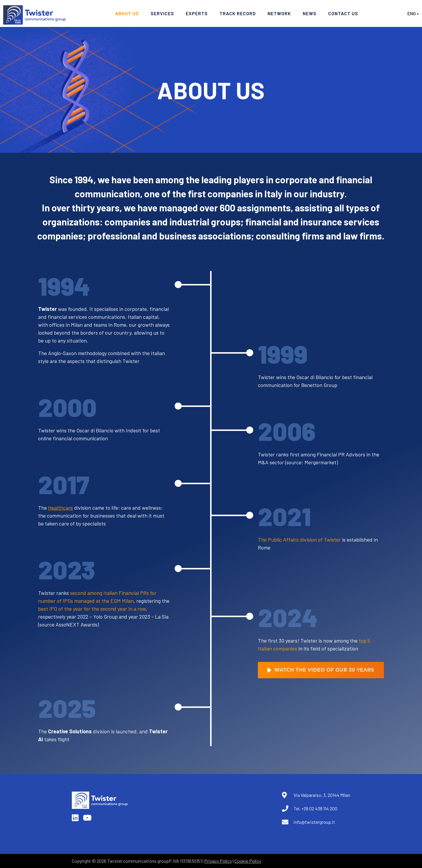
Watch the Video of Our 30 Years (321, 670)
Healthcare (61, 508)
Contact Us (343, 13)
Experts (197, 13)
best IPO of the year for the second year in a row (92, 609)
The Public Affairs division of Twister (299, 540)
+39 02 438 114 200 (319, 808)
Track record (238, 13)
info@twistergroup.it (314, 822)
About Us (127, 13)
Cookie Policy (248, 861)
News (310, 13)
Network (279, 13)
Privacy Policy (218, 861)
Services (162, 13)
